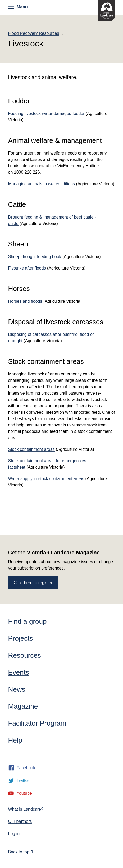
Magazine (23, 706)
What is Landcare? (26, 809)
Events (19, 672)
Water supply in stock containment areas (46, 479)
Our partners (20, 821)
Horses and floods (25, 301)
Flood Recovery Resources (34, 33)
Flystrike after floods (27, 268)
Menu (18, 7)
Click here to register (33, 583)
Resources (25, 655)
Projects (21, 638)
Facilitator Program (37, 723)
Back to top (21, 852)
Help (15, 740)
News (17, 689)
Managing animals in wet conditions (42, 184)
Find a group (28, 621)
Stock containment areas (31, 449)
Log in (14, 834)
